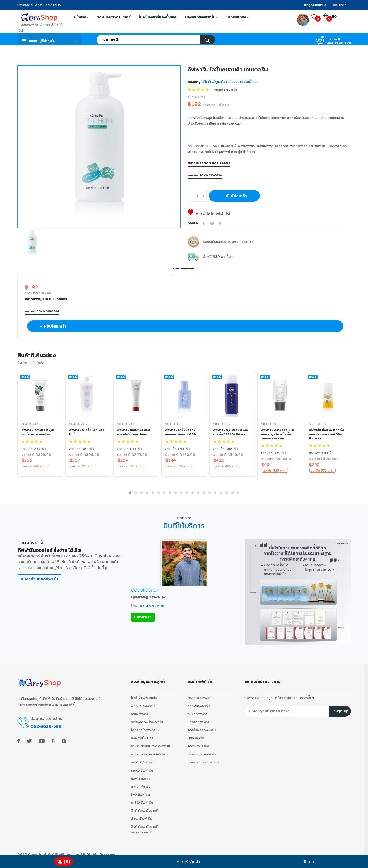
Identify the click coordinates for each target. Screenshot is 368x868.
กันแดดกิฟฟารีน (199, 710)
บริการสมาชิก (238, 18)
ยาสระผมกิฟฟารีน (200, 694)
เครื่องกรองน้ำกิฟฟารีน (147, 718)
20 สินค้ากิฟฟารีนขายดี (114, 17)
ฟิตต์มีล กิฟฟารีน (143, 702)
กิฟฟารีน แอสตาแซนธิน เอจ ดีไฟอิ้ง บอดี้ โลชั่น (134, 432)
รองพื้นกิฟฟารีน (142, 767)
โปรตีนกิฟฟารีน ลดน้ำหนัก (158, 17)
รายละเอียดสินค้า (184, 268)
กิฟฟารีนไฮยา (140, 775)
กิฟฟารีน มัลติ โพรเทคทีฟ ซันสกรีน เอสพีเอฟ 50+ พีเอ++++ (327, 434)
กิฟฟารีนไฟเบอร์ (142, 734)
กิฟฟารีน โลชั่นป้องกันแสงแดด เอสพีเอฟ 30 (182, 432)
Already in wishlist (209, 213)
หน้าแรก (82, 18)
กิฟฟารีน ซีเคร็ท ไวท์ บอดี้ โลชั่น (87, 432)
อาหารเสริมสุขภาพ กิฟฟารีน (150, 743)
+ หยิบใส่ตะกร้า (234, 196)
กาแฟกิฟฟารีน (141, 710)
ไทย (340, 5)
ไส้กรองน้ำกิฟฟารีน (144, 726)
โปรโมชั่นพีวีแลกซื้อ (144, 694)
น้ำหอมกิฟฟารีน (141, 815)
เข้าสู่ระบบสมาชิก (315, 5)
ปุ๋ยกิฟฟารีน (196, 734)
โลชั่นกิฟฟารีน (140, 791)
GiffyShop (61, 851)
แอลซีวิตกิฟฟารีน (199, 718)
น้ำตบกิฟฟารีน (141, 783)
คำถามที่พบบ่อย (198, 743)
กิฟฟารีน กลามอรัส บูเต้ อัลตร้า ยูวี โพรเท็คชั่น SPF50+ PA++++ (278, 434)
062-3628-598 (339, 43)
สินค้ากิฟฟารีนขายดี (145, 807)
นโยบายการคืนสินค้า (202, 751)
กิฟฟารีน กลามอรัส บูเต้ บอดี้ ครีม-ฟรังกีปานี (38, 432)
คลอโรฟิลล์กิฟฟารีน (202, 726)
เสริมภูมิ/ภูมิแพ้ (142, 759)
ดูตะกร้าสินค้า (188, 862)
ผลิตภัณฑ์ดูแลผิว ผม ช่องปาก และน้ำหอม (229, 81)
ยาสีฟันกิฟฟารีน (142, 799)
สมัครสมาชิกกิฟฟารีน (201, 18)
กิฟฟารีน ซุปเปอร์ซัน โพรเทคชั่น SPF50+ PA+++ (231, 432)
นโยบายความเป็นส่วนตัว (204, 759)
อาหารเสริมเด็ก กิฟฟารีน (148, 751)
